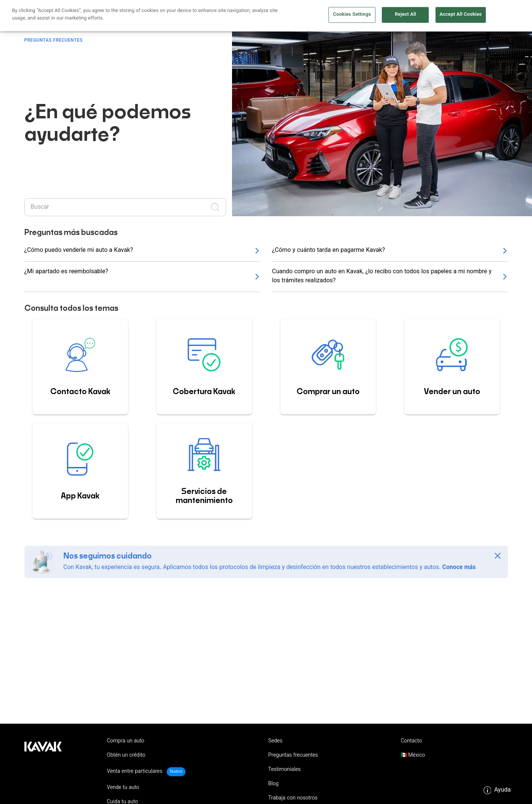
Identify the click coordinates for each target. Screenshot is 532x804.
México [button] (416, 756)
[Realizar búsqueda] (217, 207)
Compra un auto (269, 16)
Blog (273, 784)
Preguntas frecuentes (293, 756)
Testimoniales (284, 770)
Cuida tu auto (370, 16)
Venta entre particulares (136, 772)
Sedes (275, 741)
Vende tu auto (321, 16)
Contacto (411, 741)
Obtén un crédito (214, 16)
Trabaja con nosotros (293, 798)
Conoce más (459, 568)
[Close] (498, 556)
